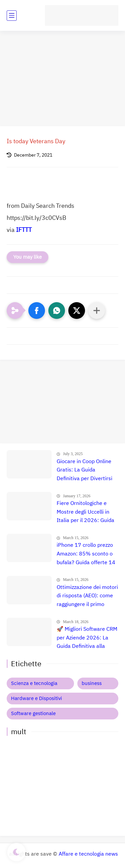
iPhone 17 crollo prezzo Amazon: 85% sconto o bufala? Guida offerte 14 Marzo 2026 (86, 554)
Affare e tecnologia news (88, 854)
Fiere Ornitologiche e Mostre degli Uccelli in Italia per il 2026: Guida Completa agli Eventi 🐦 (85, 512)
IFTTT (24, 230)
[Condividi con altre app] (97, 311)
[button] (37, 311)
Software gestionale (33, 713)
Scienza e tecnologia (34, 683)
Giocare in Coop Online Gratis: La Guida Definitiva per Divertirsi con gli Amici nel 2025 (84, 470)
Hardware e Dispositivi (36, 698)
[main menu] (12, 16)
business (92, 683)
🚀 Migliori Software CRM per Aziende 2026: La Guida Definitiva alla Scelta (87, 638)
